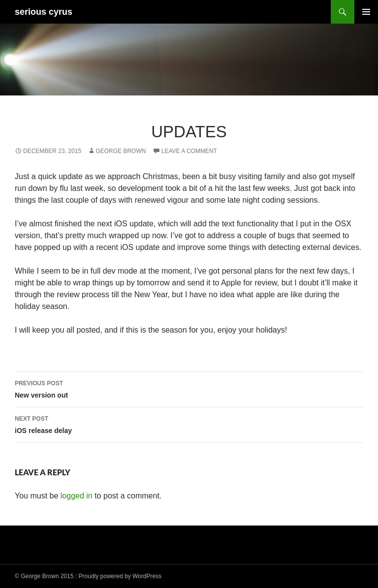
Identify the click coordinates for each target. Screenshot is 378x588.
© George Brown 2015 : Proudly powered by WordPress (88, 576)
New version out (189, 388)
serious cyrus (44, 12)
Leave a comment (189, 151)
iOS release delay (189, 424)
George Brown (121, 151)
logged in (77, 496)
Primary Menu (366, 12)
